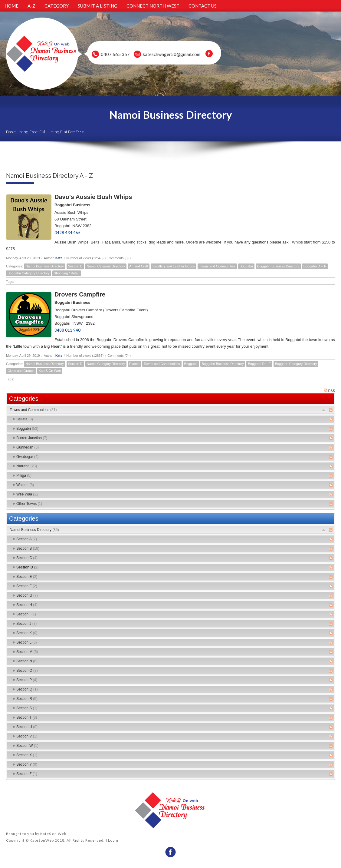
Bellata (25, 419)
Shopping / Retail (67, 273)
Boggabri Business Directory (278, 266)
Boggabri (246, 266)
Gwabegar (27, 457)
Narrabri (27, 466)
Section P (27, 680)
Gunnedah (28, 447)
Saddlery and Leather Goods (174, 266)
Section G (27, 595)
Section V (27, 736)
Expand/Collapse (324, 410)
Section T (27, 717)
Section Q (27, 689)
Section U (27, 727)
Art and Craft (139, 266)
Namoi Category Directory (106, 266)
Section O (27, 671)
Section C (27, 558)
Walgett (25, 485)
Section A (27, 539)
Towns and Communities (217, 266)
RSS (329, 391)
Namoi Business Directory (45, 266)
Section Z (27, 774)
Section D (75, 266)
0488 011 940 (67, 330)
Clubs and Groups (21, 371)
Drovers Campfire (80, 294)
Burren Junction (32, 438)
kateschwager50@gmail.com (172, 54)
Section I (26, 614)
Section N (27, 661)
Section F (27, 586)
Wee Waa (28, 494)
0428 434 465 (67, 233)
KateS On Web (50, 371)
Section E (27, 577)
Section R (27, 699)
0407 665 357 (115, 54)
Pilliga (24, 475)
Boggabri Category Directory (29, 273)
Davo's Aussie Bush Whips (93, 197)
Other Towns (29, 504)
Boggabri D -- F (315, 266)
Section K (27, 633)
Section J (26, 624)
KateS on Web (53, 834)
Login (113, 840)
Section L (27, 642)
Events (134, 364)
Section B (28, 548)
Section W (27, 746)
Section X (27, 755)
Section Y (27, 764)
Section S (27, 708)
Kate (59, 258)
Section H (27, 605)
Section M (27, 652)
